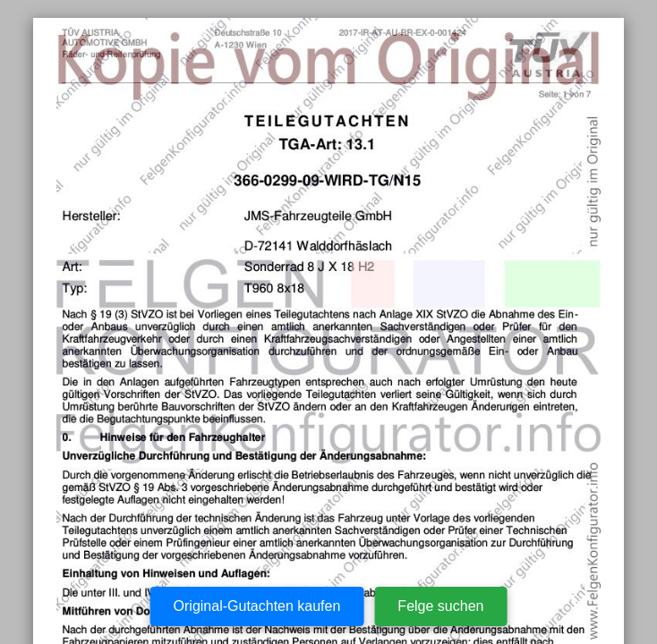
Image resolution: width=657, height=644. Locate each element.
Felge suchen (440, 606)
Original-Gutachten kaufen (257, 606)
